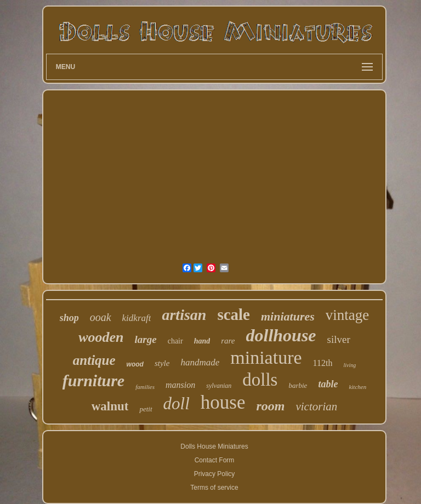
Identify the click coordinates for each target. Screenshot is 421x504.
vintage (347, 315)
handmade (200, 362)
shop (69, 318)
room (270, 406)
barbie (298, 385)
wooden (101, 337)
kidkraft (137, 318)
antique (94, 360)
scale (234, 314)
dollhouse (281, 335)
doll (177, 403)
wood (135, 364)
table (328, 384)
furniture (93, 380)
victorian (316, 406)
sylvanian (219, 386)
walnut (110, 406)
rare (228, 341)
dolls (260, 380)
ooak (101, 317)
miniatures (288, 316)
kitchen (357, 387)
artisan (184, 315)
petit (146, 409)
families (145, 387)
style (162, 363)
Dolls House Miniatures (214, 446)
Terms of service (214, 488)
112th (323, 363)
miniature (266, 357)
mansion (180, 385)
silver (339, 339)
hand (202, 341)
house (223, 402)
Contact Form (215, 460)
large (146, 339)
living (349, 365)
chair (175, 341)
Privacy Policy (215, 474)
